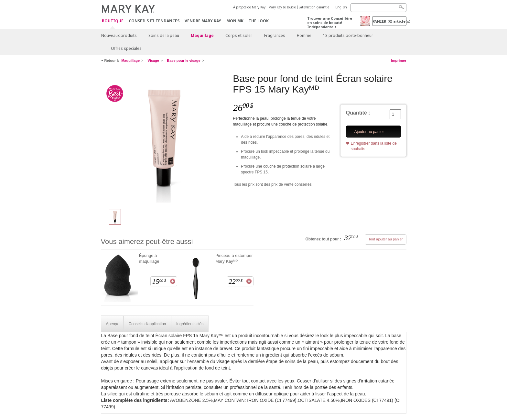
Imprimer (399, 61)
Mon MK (235, 21)
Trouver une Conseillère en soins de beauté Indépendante (330, 22)
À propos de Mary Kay (249, 7)
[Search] (378, 8)
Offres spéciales (126, 48)
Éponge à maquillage (149, 258)
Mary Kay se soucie (282, 7)
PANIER (389, 21)
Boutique (113, 21)
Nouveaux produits (119, 35)
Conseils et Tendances (154, 21)
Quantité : (358, 113)
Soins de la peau (164, 35)
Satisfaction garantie (314, 7)
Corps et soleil (239, 35)
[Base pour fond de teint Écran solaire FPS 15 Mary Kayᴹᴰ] (165, 138)
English (341, 7)
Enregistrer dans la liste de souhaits (374, 146)
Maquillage (202, 35)
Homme (304, 35)
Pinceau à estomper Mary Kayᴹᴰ (234, 258)
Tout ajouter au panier (385, 239)
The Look (259, 21)
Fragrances (275, 35)
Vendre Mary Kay (203, 21)
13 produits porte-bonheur (348, 35)
